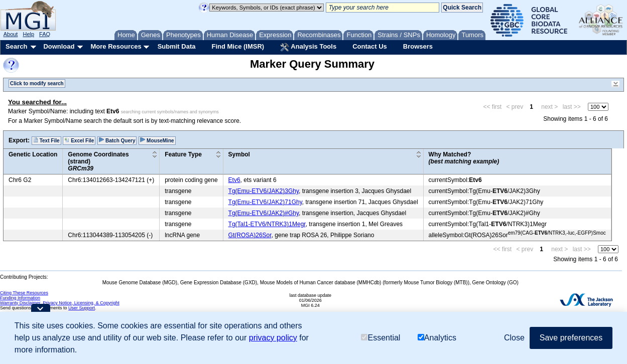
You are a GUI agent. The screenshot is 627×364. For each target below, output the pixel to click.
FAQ (45, 34)
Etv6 (234, 180)
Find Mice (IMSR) (238, 46)
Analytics (437, 338)
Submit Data (177, 46)
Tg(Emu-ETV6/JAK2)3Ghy (264, 191)
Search (16, 46)
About (11, 34)
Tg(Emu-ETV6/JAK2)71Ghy (265, 202)
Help (28, 34)
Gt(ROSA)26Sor (250, 235)
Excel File (79, 140)
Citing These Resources (24, 293)
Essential (381, 338)
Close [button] (514, 338)
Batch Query (117, 140)
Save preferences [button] (571, 338)
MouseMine (157, 140)
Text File (46, 140)
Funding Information (20, 298)
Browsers (418, 46)
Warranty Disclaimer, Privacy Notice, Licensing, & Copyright (60, 303)
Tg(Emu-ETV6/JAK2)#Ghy (264, 213)
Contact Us (370, 46)
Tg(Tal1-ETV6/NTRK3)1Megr (267, 224)
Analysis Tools (308, 47)
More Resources (116, 46)
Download (59, 46)
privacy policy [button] (273, 338)
